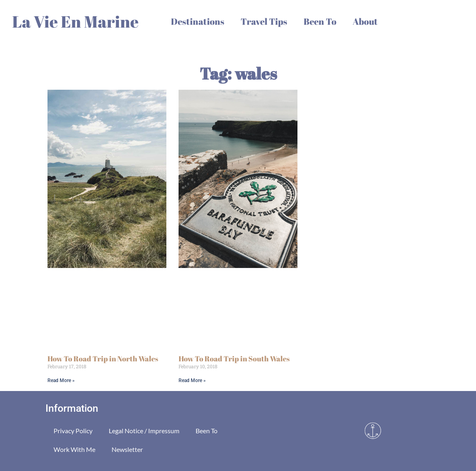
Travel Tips (264, 21)
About (365, 21)
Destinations (198, 21)
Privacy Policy (73, 431)
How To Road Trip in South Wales (234, 359)
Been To (320, 21)
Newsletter (127, 449)
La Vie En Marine (75, 22)
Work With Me (74, 449)
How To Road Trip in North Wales (103, 359)
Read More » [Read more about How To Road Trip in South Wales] (192, 380)
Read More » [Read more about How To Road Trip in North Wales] (61, 380)
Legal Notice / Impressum (144, 431)
